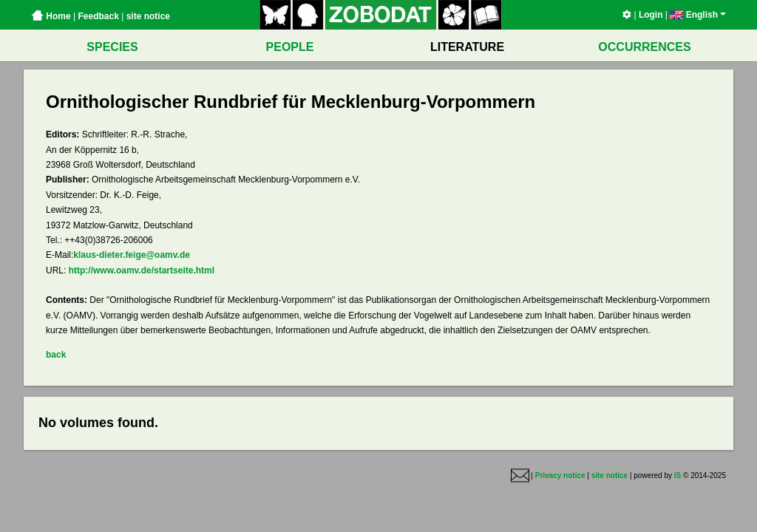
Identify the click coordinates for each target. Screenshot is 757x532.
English (698, 15)
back (56, 355)
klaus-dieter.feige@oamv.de (132, 255)
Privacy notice (560, 475)
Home (51, 16)
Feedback (98, 16)
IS (678, 475)
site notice (148, 16)
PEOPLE (290, 47)
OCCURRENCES (644, 47)
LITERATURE (467, 47)
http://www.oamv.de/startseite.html (142, 270)
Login (651, 15)
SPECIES (112, 47)
